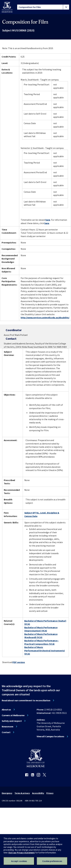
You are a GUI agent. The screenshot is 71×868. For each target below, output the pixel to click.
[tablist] (43, 7)
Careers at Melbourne (13, 715)
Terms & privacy (22, 793)
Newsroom (8, 726)
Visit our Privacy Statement (22, 853)
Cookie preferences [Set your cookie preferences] (52, 861)
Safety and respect (12, 721)
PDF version (19, 662)
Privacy (50, 793)
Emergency (7, 793)
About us (6, 710)
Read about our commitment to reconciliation (26, 700)
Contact (6, 732)
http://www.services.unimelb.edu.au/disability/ (45, 318)
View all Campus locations (50, 736)
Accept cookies (19, 861)
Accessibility (38, 793)
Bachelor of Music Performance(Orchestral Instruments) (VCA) (45, 650)
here (48, 220)
